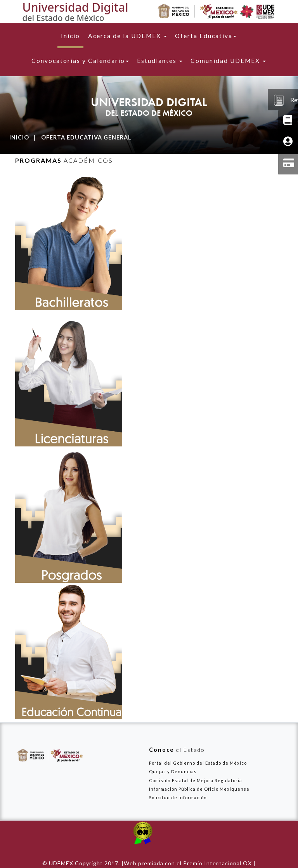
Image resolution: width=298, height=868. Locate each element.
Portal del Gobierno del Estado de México (198, 763)
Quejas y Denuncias (173, 771)
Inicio (72, 35)
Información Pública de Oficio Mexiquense (199, 789)
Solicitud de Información (178, 797)
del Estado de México (63, 18)
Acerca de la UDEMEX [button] (127, 36)
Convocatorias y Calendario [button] (80, 61)
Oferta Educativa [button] (206, 36)
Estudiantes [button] (160, 61)
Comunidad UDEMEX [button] (228, 61)
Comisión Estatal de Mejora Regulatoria (196, 780)
